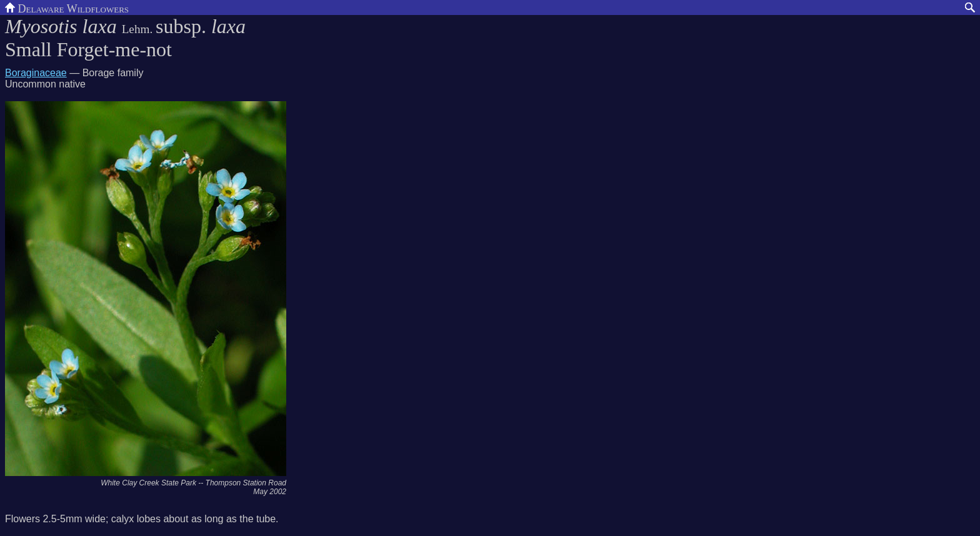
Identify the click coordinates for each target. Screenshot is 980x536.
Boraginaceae (36, 73)
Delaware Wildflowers (67, 7)
